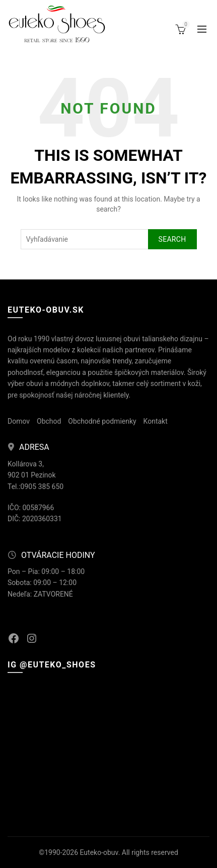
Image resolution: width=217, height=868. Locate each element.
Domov (19, 421)
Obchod (49, 421)
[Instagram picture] (40, 711)
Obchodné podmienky (102, 421)
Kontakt (156, 421)
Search (172, 239)
